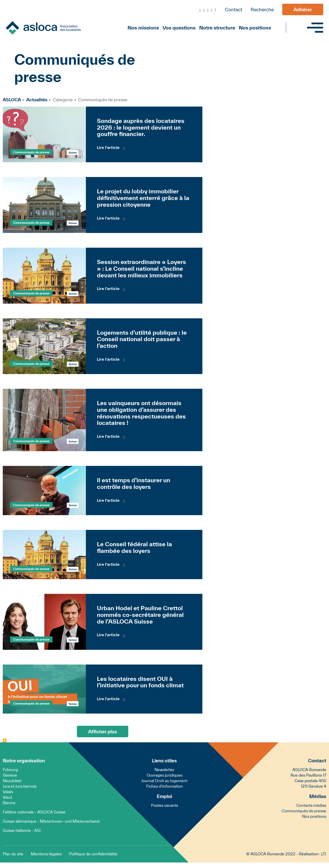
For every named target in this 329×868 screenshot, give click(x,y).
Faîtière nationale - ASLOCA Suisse (34, 812)
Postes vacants (164, 805)
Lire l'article (108, 147)
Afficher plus (103, 731)
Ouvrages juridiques (164, 775)
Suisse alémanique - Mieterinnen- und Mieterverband (51, 821)
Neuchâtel (12, 781)
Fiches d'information (164, 786)
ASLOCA (12, 100)
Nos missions (143, 28)
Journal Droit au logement (164, 781)
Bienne (9, 803)
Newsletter (164, 770)
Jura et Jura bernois (20, 786)
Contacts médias (311, 805)
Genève (10, 775)
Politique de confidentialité (93, 854)
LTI (324, 854)
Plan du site (13, 854)
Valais (8, 792)
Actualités (37, 100)
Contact (234, 10)
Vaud (7, 797)
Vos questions (179, 28)
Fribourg (10, 770)
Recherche (262, 10)
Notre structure (217, 28)
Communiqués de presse (31, 152)
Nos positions (255, 28)
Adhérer (303, 10)
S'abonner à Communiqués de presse (5, 740)
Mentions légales (46, 854)
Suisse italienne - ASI (22, 830)
